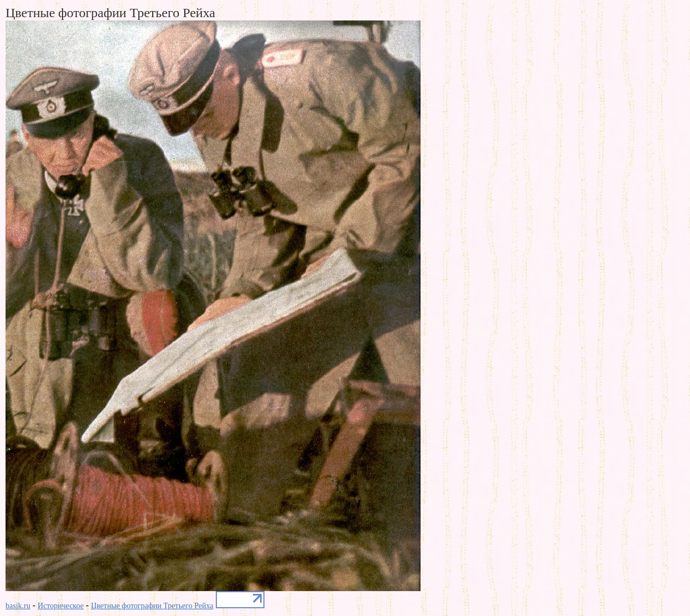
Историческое (61, 606)
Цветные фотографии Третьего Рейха (152, 606)
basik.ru (18, 606)
